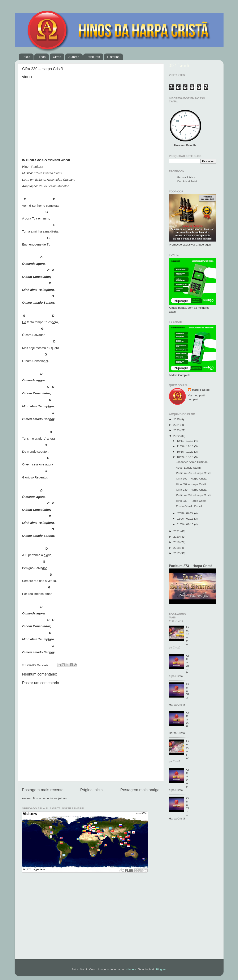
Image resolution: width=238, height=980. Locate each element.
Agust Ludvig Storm (188, 468)
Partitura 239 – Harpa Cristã (194, 495)
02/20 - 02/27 (185, 513)
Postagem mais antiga (140, 790)
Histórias (113, 57)
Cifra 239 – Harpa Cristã (191, 490)
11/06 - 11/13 (185, 446)
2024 (177, 425)
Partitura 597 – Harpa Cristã (194, 473)
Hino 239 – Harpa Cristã (191, 501)
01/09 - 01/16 (185, 524)
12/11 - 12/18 (185, 441)
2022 (177, 436)
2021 (177, 531)
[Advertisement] (193, 892)
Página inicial (92, 790)
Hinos (42, 57)
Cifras (57, 57)
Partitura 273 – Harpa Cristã (191, 566)
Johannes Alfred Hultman (192, 462)
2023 (177, 430)
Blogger (161, 969)
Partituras (93, 57)
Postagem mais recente (43, 790)
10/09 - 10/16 (185, 457)
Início (26, 57)
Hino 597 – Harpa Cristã (191, 484)
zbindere (131, 969)
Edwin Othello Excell (48, 173)
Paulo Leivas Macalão (54, 186)
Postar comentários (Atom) (50, 798)
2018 (177, 548)
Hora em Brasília (185, 145)
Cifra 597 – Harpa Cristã (191, 479)
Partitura (37, 167)
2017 (177, 553)
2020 (177, 537)
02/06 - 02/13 (185, 519)
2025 (177, 419)
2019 (177, 542)
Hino (25, 167)
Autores (74, 57)
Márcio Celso (201, 390)
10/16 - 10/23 (185, 452)
